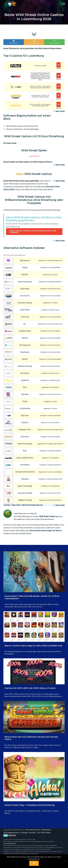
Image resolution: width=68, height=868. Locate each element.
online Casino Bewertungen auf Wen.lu (45, 531)
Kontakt (32, 833)
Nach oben (59, 111)
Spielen (59, 65)
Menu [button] (62, 4)
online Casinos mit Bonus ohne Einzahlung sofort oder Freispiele (33, 232)
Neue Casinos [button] (54, 42)
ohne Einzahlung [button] (34, 42)
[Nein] (65, 861)
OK (34, 863)
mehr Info (59, 69)
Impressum (46, 830)
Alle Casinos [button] (14, 42)
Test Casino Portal (33, 830)
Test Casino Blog (44, 833)
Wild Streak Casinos (47, 517)
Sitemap (24, 833)
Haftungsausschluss (11, 833)
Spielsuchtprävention (10, 844)
